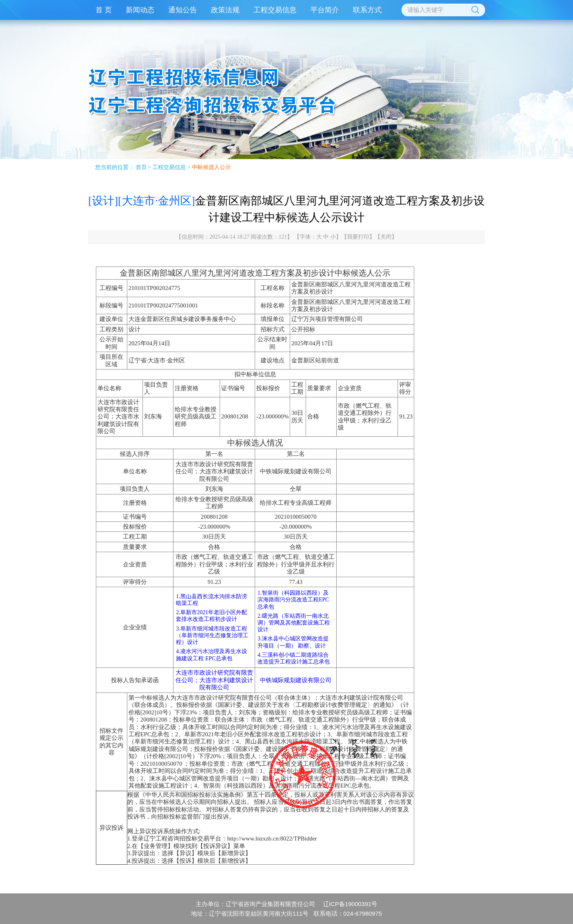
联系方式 (367, 10)
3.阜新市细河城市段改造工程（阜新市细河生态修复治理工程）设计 (212, 635)
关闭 (386, 237)
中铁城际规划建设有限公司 (296, 680)
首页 (141, 167)
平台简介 (325, 10)
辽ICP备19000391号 (350, 904)
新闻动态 (140, 10)
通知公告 (183, 10)
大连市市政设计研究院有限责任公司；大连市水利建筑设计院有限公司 (214, 680)
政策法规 (225, 10)
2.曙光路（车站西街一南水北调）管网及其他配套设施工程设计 (294, 623)
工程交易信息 (275, 10)
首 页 (104, 10)
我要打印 (358, 237)
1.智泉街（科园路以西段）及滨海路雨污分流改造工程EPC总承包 (293, 600)
